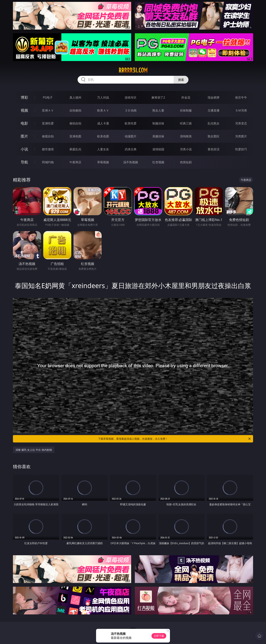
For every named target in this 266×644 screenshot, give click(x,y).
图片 (24, 136)
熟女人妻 (158, 110)
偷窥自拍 (48, 136)
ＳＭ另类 (241, 110)
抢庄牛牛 (241, 97)
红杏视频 (158, 162)
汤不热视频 (131, 162)
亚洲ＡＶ (48, 110)
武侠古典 (131, 149)
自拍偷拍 (75, 110)
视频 (24, 110)
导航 (24, 162)
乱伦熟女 (214, 123)
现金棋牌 (214, 97)
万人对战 (103, 97)
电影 (24, 123)
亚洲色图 (75, 136)
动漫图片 (131, 136)
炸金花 (186, 97)
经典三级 (186, 123)
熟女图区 (214, 136)
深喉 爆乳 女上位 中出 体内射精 (34, 450)
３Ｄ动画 (131, 110)
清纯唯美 (186, 136)
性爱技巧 (241, 149)
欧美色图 (103, 136)
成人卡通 (103, 123)
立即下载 (159, 636)
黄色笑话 (214, 149)
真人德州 (75, 97)
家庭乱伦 (75, 149)
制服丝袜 (158, 123)
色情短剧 (186, 162)
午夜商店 (75, 162)
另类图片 (241, 136)
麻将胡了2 (158, 97)
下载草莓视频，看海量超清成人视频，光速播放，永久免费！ (175, 439)
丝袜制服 (186, 110)
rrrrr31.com (133, 70)
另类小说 (186, 149)
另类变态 (241, 123)
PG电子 (48, 97)
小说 (24, 149)
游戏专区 (131, 97)
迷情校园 (158, 149)
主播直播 (214, 110)
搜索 (181, 80)
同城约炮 (48, 162)
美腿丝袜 (158, 136)
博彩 (24, 97)
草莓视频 (103, 162)
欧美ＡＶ (103, 110)
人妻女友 (103, 149)
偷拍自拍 (75, 123)
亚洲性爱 (48, 123)
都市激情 (48, 149)
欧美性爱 (131, 123)
